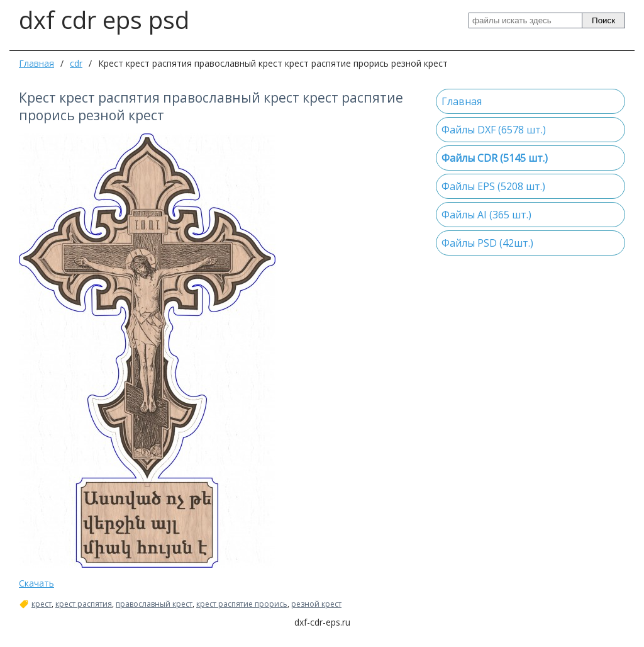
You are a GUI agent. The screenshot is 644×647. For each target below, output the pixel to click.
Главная (36, 63)
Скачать (36, 583)
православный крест (154, 604)
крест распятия (84, 604)
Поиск (603, 20)
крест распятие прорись (242, 604)
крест (42, 604)
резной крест (316, 604)
